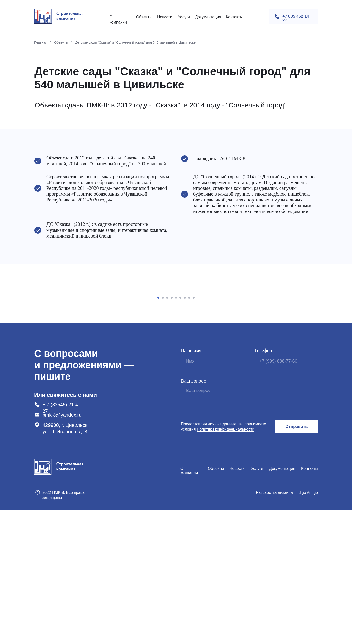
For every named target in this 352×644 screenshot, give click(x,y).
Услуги (184, 17)
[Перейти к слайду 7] (185, 432)
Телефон (263, 485)
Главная (41, 42)
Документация (208, 17)
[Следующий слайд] (293, 357)
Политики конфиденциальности (226, 563)
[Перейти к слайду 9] (194, 432)
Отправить (296, 561)
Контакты (234, 17)
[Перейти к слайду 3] (167, 432)
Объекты (144, 17)
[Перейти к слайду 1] (158, 432)
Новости (165, 17)
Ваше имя (191, 485)
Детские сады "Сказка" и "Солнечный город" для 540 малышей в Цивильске (135, 42)
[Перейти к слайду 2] (163, 432)
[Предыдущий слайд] (59, 357)
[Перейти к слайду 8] (189, 432)
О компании (189, 605)
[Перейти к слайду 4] (172, 432)
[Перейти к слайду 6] (180, 432)
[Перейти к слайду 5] (176, 432)
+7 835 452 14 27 (296, 18)
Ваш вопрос (193, 515)
